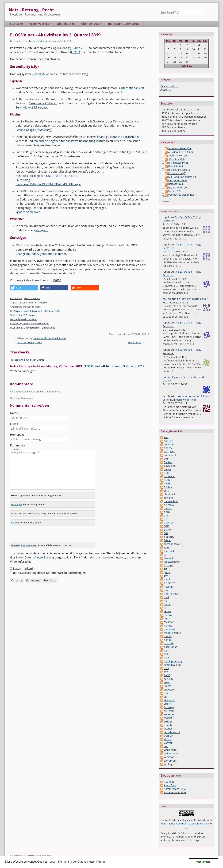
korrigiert (42, 230)
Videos (168, 739)
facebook (169, 551)
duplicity (169, 537)
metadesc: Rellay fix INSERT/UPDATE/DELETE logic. (49, 184)
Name (14, 413)
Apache (168, 448)
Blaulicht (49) (176, 166)
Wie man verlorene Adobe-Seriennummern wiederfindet (186, 398)
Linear (40, 391)
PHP (166, 654)
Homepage (17, 434)
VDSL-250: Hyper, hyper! (30, 342)
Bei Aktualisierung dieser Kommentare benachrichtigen (49, 570)
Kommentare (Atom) (176, 792)
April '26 (187, 66)
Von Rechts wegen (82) (181, 195)
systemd (169, 711)
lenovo (168, 615)
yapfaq (168, 764)
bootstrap (170, 476)
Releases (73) (176, 184)
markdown (170, 629)
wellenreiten (171, 753)
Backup (168, 462)
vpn (166, 746)
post (166, 657)
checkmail (170, 494)
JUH (166, 608)
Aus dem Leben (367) (180, 152)
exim (167, 547)
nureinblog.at (171, 377)
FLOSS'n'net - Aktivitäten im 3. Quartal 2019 (114, 366)
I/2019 (57, 280)
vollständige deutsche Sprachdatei (116, 137)
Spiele (168, 686)
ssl (166, 697)
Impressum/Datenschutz (124, 24)
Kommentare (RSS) (175, 789)
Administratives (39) (180, 148)
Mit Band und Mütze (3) (182, 177)
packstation (171, 647)
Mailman (169, 622)
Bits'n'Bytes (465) (178, 163)
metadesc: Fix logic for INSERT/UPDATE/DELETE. (47, 176)
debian (168, 508)
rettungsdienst (173, 665)
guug (167, 572)
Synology (169, 707)
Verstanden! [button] (203, 862)
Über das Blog (66, 24)
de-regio (169, 505)
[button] (24, 288)
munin (168, 636)
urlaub (168, 725)
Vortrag (168, 743)
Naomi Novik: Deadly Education (49, 338)
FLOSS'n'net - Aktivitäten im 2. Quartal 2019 (55, 35)
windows (169, 757)
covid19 (168, 498)
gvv (166, 576)
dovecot (168, 522)
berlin (167, 469)
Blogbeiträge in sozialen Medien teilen (30, 323)
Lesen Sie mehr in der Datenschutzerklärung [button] (77, 862)
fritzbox (168, 565)
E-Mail (14, 424)
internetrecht (172, 594)
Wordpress (170, 761)
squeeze (169, 690)
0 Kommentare (32, 298)
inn (166, 590)
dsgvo (167, 530)
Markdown (17, 502)
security (169, 679)
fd (165, 555)
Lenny (167, 611)
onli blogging (170, 299)
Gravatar (16, 543)
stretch (168, 704)
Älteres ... (166, 90)
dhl (166, 516)
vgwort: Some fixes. (28, 212)
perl (166, 651)
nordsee (169, 643)
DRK (166, 526)
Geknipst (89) (177, 159)
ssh (166, 693)
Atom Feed (170, 785)
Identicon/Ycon (29, 543)
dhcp (167, 512)
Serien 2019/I (135, 342)
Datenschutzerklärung (39, 555)
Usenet (168, 729)
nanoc (168, 640)
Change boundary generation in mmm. (41, 254)
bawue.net (170, 466)
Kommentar (18, 445)
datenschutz (171, 501)
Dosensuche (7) (177, 173)
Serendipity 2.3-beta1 (43, 103)
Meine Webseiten (40, 24)
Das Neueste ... (169, 86)
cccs (166, 491)
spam (167, 682)
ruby (167, 668)
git (165, 569)
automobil (170, 455)
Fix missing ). (24, 180)
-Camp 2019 (78, 48)
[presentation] (37, 533)
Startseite (16, 24)
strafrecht (170, 700)
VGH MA (169, 736)
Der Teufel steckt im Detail (24, 319)
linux (167, 618)
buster (168, 480)
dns (166, 519)
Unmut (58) (175, 191)
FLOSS (75, 52)
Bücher (168, 487)
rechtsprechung (173, 661)
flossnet (38, 302)
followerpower (172, 562)
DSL (166, 533)
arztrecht (169, 452)
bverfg (168, 483)
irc (165, 601)
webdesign (170, 750)
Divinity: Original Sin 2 (195, 299)
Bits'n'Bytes (16, 298)
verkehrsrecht (172, 732)
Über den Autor (91, 24)
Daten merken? (23, 566)
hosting (168, 587)
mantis (168, 626)
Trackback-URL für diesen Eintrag (27, 360)
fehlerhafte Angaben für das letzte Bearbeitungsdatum (70, 141)
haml (167, 579)
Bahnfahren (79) (179, 155)
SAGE (167, 675)
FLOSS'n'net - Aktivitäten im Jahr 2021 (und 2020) (35, 311)
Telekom (169, 714)
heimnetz (169, 583)
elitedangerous (173, 544)
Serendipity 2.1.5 (27, 107)
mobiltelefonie (172, 633)
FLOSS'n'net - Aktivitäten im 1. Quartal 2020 (32, 327)
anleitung (170, 444)
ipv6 (166, 597)
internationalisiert (132, 88)
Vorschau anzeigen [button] (23, 371)
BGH (166, 473)
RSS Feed (169, 782)
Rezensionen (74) (178, 188)
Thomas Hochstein (38, 41)
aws (166, 459)
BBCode (15, 520)
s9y (45, 302)
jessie (167, 604)
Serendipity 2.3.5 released (23, 315)
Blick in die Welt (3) (179, 170)
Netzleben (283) (177, 180)
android (169, 441)
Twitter (168, 721)
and (166, 437)
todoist (168, 718)
